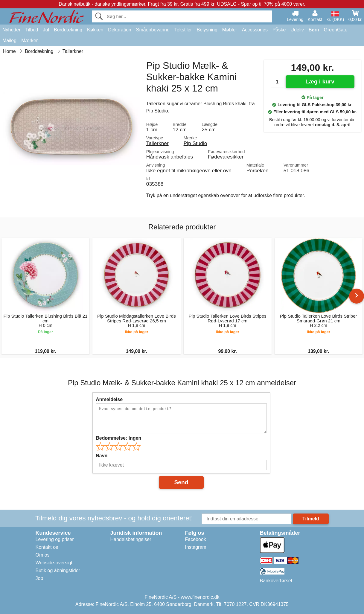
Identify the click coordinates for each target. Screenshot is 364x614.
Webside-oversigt (54, 563)
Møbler (230, 30)
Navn (102, 456)
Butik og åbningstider (58, 570)
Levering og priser (55, 539)
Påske (279, 30)
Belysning (207, 30)
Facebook (196, 539)
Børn (314, 30)
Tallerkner (157, 143)
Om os (43, 555)
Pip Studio (195, 143)
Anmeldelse (109, 399)
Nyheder (11, 30)
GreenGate (336, 30)
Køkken (95, 30)
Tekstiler (183, 30)
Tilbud (32, 30)
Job (39, 578)
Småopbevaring (153, 30)
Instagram (196, 547)
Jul (46, 30)
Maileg (9, 41)
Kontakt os (47, 547)
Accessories (255, 30)
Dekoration (119, 30)
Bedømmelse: (118, 438)
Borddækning (68, 30)
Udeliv (297, 30)
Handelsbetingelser (131, 539)
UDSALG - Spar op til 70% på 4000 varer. (261, 4)
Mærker (29, 41)
